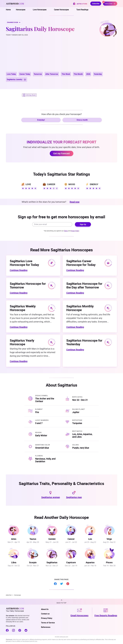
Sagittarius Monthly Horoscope (80, 308)
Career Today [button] (25, 74)
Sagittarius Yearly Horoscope (22, 342)
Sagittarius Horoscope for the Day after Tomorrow (84, 285)
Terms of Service (48, 623)
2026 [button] (88, 74)
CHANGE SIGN (14, 22)
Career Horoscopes (61, 10)
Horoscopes (21, 10)
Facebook (55, 584)
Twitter (62, 584)
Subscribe (96, 4)
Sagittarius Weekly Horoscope (23, 308)
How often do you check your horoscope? (62, 114)
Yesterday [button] (98, 74)
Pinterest (68, 584)
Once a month (82, 120)
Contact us (45, 614)
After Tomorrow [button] (52, 74)
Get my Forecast (61, 153)
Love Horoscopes (40, 10)
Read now (75, 202)
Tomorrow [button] (38, 74)
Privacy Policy (75, 231)
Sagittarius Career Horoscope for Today (81, 263)
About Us (45, 609)
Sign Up (83, 224)
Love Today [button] (11, 74)
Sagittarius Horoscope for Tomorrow (28, 285)
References (46, 627)
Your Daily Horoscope (15, 610)
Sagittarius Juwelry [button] (17, 80)
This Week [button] (66, 74)
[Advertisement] (62, 55)
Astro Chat (109, 3)
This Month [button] (78, 74)
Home (8, 10)
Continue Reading (19, 270)
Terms (66, 231)
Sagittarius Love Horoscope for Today (24, 263)
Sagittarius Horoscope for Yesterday (84, 342)
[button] (61, 602)
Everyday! (41, 120)
